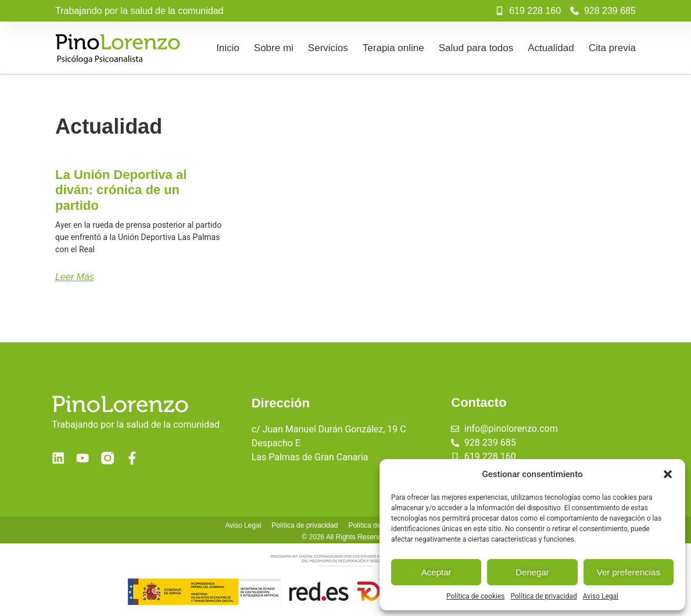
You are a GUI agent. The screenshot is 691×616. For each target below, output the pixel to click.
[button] (668, 474)
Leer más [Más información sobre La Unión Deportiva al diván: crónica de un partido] (75, 277)
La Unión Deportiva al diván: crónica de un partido (121, 190)
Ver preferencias (629, 572)
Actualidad (551, 48)
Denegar (532, 572)
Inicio (228, 48)
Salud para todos (476, 48)
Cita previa (612, 48)
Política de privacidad (544, 596)
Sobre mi (274, 48)
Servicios (328, 48)
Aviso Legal (601, 596)
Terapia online (393, 48)
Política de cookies (476, 596)
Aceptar (436, 572)
